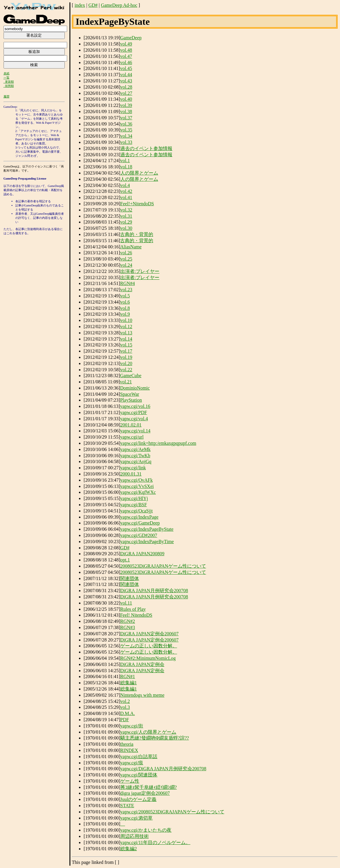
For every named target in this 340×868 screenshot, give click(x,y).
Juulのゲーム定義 (139, 799)
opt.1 (125, 560)
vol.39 (126, 105)
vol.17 (126, 351)
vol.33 (126, 142)
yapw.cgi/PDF (133, 412)
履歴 (7, 96)
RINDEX (129, 750)
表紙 (7, 73)
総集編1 (129, 683)
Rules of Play (133, 609)
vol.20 (126, 363)
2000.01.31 (131, 474)
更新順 (9, 82)
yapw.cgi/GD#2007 (139, 535)
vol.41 (126, 197)
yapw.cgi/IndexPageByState (147, 529)
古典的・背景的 (137, 234)
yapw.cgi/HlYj (134, 498)
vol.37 (126, 118)
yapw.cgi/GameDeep (140, 523)
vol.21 (126, 382)
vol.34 (126, 136)
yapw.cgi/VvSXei (137, 486)
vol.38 (126, 111)
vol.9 (125, 314)
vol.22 (126, 370)
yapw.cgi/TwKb (135, 456)
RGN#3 (128, 627)
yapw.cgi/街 (132, 726)
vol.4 (125, 185)
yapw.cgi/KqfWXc (138, 492)
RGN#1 (128, 676)
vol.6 (125, 302)
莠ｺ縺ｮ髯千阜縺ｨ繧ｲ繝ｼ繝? (149, 787)
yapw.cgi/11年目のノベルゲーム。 (155, 842)
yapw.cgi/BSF (134, 505)
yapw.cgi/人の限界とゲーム (148, 732)
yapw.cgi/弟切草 (137, 818)
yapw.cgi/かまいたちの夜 (146, 830)
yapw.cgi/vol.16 (135, 406)
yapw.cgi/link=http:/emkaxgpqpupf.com (158, 443)
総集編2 (129, 849)
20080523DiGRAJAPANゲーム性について (163, 566)
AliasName (131, 247)
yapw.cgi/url (132, 437)
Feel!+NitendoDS (137, 204)
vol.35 (126, 130)
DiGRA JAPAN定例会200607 (149, 634)
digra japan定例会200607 (145, 793)
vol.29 (126, 222)
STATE (127, 806)
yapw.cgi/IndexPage (139, 517)
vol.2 (125, 701)
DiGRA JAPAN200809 (142, 554)
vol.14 (126, 339)
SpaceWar (129, 394)
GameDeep (131, 38)
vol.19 (126, 357)
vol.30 (126, 228)
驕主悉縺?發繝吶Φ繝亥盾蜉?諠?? (155, 738)
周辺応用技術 (135, 836)
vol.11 (126, 603)
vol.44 (126, 75)
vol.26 (126, 253)
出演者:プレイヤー (140, 271)
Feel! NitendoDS (136, 615)
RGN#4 (127, 283)
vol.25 (126, 259)
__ (123, 824)
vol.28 (126, 87)
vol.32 (126, 210)
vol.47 (126, 56)
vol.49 (126, 44)
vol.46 (126, 62)
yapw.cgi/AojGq (136, 461)
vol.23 (126, 290)
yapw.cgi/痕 (132, 763)
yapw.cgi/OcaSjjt (137, 511)
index (80, 5)
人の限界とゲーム (139, 173)
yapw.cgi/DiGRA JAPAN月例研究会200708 (163, 769)
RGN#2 (128, 621)
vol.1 (125, 161)
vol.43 (126, 81)
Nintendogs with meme (142, 695)
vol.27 (126, 93)
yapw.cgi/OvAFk (137, 480)
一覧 (7, 78)
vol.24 (126, 265)
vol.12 (126, 326)
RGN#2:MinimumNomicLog (148, 658)
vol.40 (126, 99)
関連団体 (129, 578)
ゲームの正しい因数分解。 (149, 646)
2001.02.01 (131, 425)
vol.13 (126, 333)
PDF (125, 720)
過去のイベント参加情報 (146, 148)
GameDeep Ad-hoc (119, 5)
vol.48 (126, 50)
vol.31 (126, 216)
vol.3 (125, 707)
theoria (127, 744)
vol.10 (126, 320)
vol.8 (125, 308)
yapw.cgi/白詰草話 (139, 757)
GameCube (131, 376)
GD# (93, 5)
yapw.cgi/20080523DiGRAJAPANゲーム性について (172, 812)
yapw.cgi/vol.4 (134, 419)
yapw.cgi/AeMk (136, 449)
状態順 (9, 86)
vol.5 (125, 296)
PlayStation (131, 400)
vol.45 (126, 68)
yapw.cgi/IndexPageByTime (147, 542)
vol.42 (126, 191)
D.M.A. (128, 713)
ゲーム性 (130, 781)
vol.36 (126, 124)
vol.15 (126, 345)
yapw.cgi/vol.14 (135, 431)
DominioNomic (135, 388)
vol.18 (126, 167)
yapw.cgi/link (133, 468)
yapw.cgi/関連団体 (139, 775)
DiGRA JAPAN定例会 (142, 664)
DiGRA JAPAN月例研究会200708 (154, 591)
